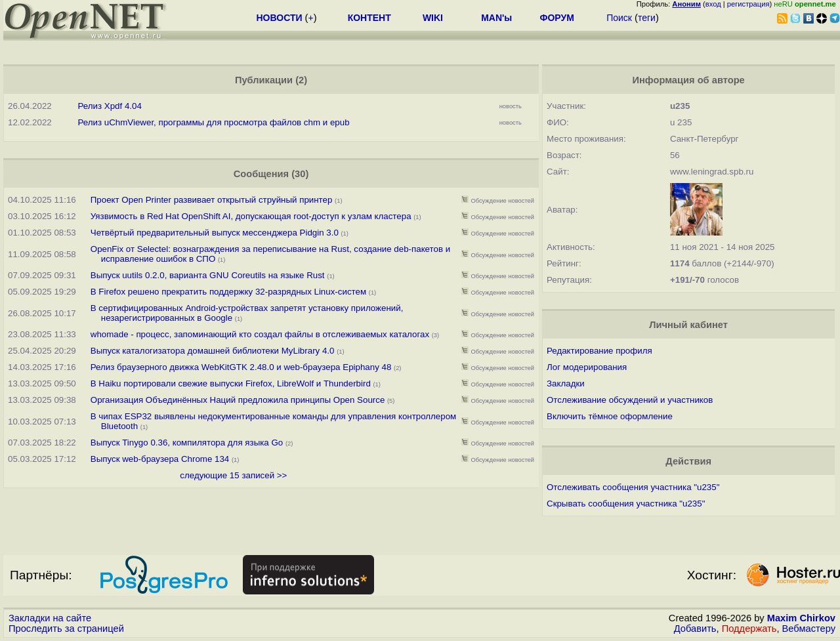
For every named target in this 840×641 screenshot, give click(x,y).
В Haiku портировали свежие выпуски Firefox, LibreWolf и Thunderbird (231, 383)
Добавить (695, 629)
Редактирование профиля (599, 351)
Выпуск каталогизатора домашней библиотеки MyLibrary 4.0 (213, 351)
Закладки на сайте (50, 618)
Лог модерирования (587, 367)
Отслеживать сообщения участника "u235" (633, 487)
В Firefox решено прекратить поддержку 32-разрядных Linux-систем (230, 292)
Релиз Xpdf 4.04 (109, 106)
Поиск (619, 18)
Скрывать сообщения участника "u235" (626, 504)
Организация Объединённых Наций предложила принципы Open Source (238, 400)
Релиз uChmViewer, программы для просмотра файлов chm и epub (213, 122)
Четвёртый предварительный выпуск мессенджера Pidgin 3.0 (215, 233)
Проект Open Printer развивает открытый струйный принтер (212, 200)
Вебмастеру (809, 629)
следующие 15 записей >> (233, 475)
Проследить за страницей (66, 629)
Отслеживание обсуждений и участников (630, 400)
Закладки (566, 383)
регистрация (748, 4)
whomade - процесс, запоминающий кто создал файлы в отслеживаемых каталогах (260, 334)
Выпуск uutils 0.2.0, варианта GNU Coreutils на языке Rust (209, 275)
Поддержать (749, 629)
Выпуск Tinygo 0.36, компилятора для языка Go (187, 443)
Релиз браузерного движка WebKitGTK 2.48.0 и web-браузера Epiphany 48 (241, 367)
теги (647, 18)
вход (713, 4)
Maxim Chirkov (801, 618)
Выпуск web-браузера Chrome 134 (160, 459)
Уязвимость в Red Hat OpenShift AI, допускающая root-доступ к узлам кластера (251, 216)
